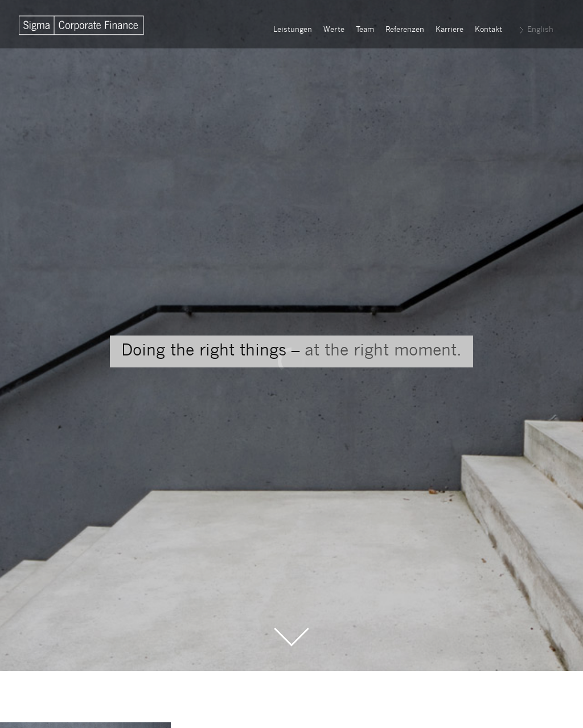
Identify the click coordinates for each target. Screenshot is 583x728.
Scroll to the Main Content (291, 637)
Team (365, 30)
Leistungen (293, 30)
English (540, 30)
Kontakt (488, 30)
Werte (334, 30)
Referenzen (405, 30)
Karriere (449, 30)
